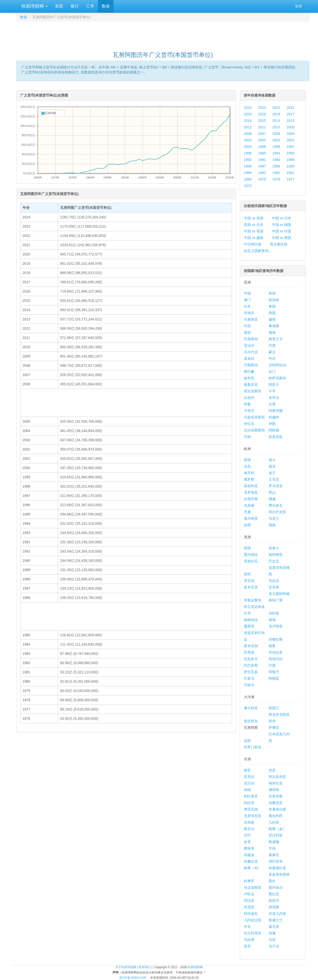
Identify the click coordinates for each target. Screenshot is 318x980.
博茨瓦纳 (251, 809)
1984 (248, 173)
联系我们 (145, 967)
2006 (276, 134)
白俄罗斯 (251, 499)
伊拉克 (249, 424)
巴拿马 (249, 678)
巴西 (272, 665)
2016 (248, 121)
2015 (262, 121)
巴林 (247, 437)
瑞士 (272, 460)
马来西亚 (251, 319)
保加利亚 (251, 486)
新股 (59, 6)
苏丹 (247, 946)
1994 (276, 153)
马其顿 (249, 505)
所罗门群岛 (253, 747)
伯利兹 (274, 613)
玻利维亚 (276, 555)
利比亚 (249, 803)
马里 (272, 940)
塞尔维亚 (251, 518)
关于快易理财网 (126, 967)
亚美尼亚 (276, 437)
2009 (291, 127)
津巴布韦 (276, 861)
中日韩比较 (253, 244)
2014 (276, 121)
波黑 (247, 525)
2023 (262, 108)
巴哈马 (249, 685)
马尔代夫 (251, 352)
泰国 (272, 306)
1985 (291, 166)
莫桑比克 (251, 861)
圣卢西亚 (276, 626)
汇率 (90, 6)
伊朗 (272, 424)
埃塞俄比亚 (277, 868)
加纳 (247, 790)
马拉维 (249, 940)
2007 (262, 134)
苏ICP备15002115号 (133, 978)
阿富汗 (274, 385)
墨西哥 (249, 626)
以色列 (249, 398)
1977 (291, 179)
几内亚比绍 (253, 920)
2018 (276, 114)
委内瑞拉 (251, 555)
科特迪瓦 (251, 914)
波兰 (272, 473)
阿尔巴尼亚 (277, 512)
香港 (272, 293)
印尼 (247, 326)
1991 (262, 160)
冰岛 (247, 466)
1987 (262, 166)
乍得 (272, 848)
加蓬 (272, 933)
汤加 (247, 741)
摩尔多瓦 (276, 505)
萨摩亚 (274, 728)
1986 (276, 166)
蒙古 (272, 352)
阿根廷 (274, 678)
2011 (262, 127)
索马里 (274, 927)
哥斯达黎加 (253, 600)
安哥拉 (249, 777)
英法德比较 (279, 244)
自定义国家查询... (258, 251)
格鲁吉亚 (251, 385)
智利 (247, 574)
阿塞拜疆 (276, 411)
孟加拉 (249, 359)
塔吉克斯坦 (253, 391)
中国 (247, 293)
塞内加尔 (276, 887)
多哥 (247, 842)
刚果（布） (253, 868)
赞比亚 (274, 894)
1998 (276, 147)
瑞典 (272, 525)
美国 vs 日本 (254, 225)
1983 (262, 173)
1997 (291, 147)
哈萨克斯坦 (277, 378)
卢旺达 (249, 894)
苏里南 (249, 652)
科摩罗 (249, 881)
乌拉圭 (274, 581)
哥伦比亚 (276, 652)
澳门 (247, 300)
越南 (272, 319)
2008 (248, 134)
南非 (247, 770)
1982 (276, 173)
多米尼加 (251, 646)
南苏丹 (274, 901)
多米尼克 (251, 587)
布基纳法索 (277, 809)
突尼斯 (274, 907)
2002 (276, 140)
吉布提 (249, 822)
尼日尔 (249, 783)
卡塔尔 (249, 411)
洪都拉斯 (276, 639)
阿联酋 (274, 430)
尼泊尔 (249, 345)
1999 (262, 147)
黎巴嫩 (249, 372)
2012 (248, 127)
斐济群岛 (251, 721)
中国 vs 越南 (254, 238)
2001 (291, 140)
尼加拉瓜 (251, 561)
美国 (247, 548)
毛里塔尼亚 (253, 816)
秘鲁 (272, 646)
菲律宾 (249, 313)
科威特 (274, 417)
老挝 (247, 332)
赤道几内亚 (277, 914)
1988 (248, 166)
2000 (248, 147)
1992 (248, 160)
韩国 (272, 313)
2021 (291, 108)
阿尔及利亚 (277, 777)
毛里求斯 (276, 796)
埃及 (272, 770)
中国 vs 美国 (254, 218)
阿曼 (247, 404)
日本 (247, 306)
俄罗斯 (249, 479)
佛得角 (274, 790)
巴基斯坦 (251, 339)
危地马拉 (276, 659)
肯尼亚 (249, 907)
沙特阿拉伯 (277, 365)
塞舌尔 (249, 829)
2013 (291, 121)
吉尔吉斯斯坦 (254, 430)
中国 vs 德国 (282, 225)
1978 (276, 179)
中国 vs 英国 (254, 231)
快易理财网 (34, 6)
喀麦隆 (274, 842)
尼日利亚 (276, 835)
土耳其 (274, 479)
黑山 (272, 492)
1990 (276, 160)
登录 (298, 6)
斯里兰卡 (276, 339)
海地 (272, 620)
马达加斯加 (253, 887)
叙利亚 (249, 378)
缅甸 (272, 332)
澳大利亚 (251, 708)
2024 (248, 108)
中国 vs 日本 (282, 218)
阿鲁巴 (274, 672)
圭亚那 (274, 587)
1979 (262, 179)
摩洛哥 (249, 848)
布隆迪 (249, 855)
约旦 (272, 359)
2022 (276, 108)
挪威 (272, 499)
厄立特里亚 (253, 933)
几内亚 (274, 822)
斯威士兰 (276, 920)
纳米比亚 (276, 783)
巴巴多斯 (251, 665)
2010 (276, 127)
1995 (262, 153)
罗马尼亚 (276, 486)
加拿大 (274, 548)
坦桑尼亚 (276, 803)
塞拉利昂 (276, 816)
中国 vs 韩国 (282, 238)
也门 (272, 372)
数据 (106, 6)
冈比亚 (249, 901)
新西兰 (274, 708)
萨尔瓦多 (251, 672)
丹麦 (247, 512)
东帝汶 (274, 398)
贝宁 (247, 835)
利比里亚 (251, 796)
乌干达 (274, 946)
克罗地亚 (251, 492)
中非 (247, 927)
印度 (272, 345)
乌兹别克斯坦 (254, 417)
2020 (248, 114)
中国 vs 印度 (282, 231)
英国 (247, 460)
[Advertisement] (163, 34)
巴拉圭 (274, 561)
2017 (291, 114)
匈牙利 (249, 473)
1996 (248, 153)
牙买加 (249, 581)
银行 (75, 6)
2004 (248, 140)
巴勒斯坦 (251, 365)
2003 (262, 140)
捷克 (272, 466)
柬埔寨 (274, 326)
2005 (291, 134)
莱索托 (274, 855)
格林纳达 (251, 620)
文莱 (272, 404)
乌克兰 (274, 518)
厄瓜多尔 (251, 659)
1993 (291, 153)
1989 (291, 160)
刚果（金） (277, 829)
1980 (248, 179)
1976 (248, 186)
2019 (262, 114)
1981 (291, 173)
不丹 (272, 391)
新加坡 (274, 300)
